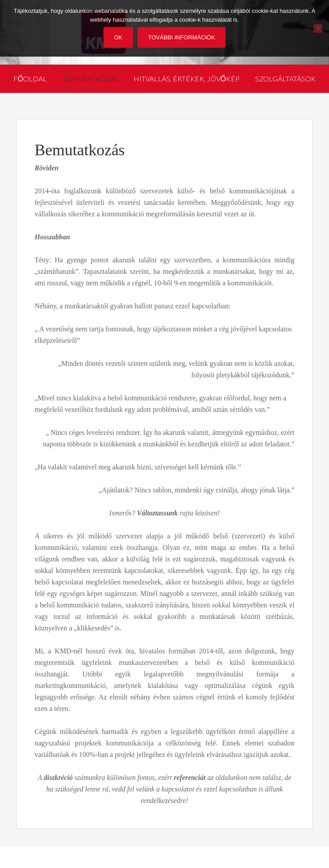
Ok (118, 37)
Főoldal (30, 79)
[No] (318, 28)
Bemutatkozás (90, 79)
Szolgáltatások (285, 79)
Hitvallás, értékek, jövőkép (187, 79)
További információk (182, 37)
